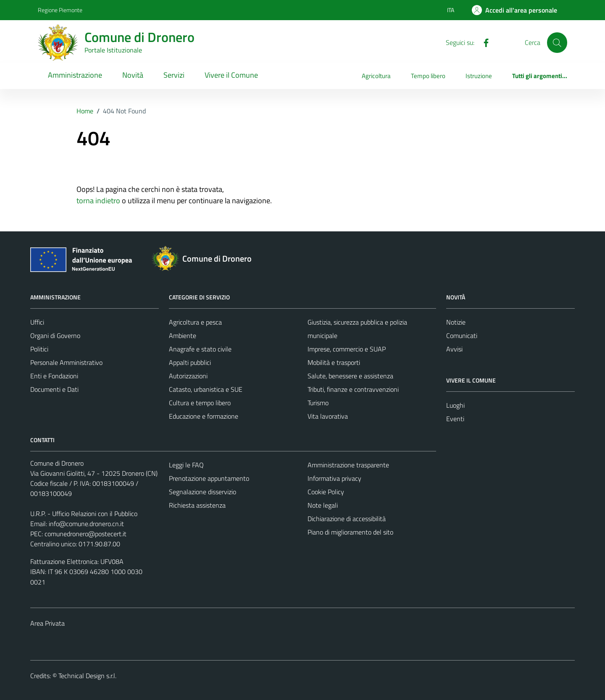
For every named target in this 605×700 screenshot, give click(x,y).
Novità (133, 75)
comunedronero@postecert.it (85, 534)
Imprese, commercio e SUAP (347, 349)
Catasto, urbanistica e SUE (206, 389)
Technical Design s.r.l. (87, 676)
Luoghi (455, 405)
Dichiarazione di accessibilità (347, 519)
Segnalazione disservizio (203, 492)
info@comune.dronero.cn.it (86, 524)
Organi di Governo (55, 336)
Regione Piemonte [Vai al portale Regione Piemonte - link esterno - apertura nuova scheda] (60, 10)
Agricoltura (376, 76)
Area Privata (47, 623)
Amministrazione (75, 75)
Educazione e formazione (204, 416)
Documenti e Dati (54, 389)
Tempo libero (428, 76)
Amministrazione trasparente (348, 465)
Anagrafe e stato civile (200, 349)
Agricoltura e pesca (195, 322)
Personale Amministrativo (66, 362)
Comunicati (462, 336)
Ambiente (183, 336)
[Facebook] (483, 42)
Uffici (37, 322)
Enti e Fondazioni (54, 376)
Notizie (456, 322)
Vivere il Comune (231, 75)
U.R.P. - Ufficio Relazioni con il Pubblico (84, 514)
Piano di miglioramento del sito (350, 532)
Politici (39, 349)
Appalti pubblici (190, 362)
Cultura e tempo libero (200, 403)
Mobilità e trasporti (334, 362)
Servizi (174, 75)
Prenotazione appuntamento (209, 478)
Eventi (455, 419)
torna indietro (98, 201)
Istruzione (479, 76)
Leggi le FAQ (186, 465)
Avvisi (454, 349)
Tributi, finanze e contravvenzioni (353, 389)
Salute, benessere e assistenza (350, 376)
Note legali (323, 505)
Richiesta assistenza (197, 505)
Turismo (318, 403)
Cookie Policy (326, 492)
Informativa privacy (334, 478)
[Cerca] (557, 42)
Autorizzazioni (188, 376)
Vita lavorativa (328, 416)
